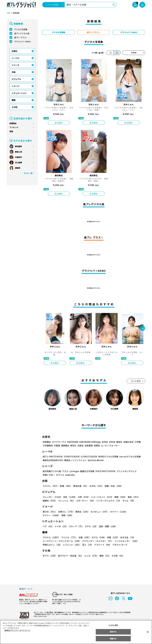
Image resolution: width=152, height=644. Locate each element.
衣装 (14, 72)
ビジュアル (16, 79)
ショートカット (101, 497)
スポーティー (85, 501)
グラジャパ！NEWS (22, 41)
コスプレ (51, 486)
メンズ (91, 556)
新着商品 (13, 123)
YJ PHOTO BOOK (71, 457)
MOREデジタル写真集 (107, 457)
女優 (84, 537)
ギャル (128, 501)
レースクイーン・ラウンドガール (62, 541)
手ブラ (50, 556)
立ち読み (59, 123)
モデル (98, 537)
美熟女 (82, 512)
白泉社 (81, 445)
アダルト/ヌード (119, 545)
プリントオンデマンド (125, 471)
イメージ (15, 86)
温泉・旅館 (107, 526)
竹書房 (57, 445)
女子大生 (126, 537)
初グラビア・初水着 (70, 556)
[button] (142, 328)
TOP (8, 13)
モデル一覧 (28, 173)
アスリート (102, 545)
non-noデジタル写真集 (128, 457)
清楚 (49, 515)
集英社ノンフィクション (75, 460)
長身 (132, 497)
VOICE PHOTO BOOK (105, 471)
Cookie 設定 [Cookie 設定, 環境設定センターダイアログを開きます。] (113, 625)
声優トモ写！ (49, 475)
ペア (48, 526)
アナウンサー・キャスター (98, 541)
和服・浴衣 (113, 486)
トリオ (61, 526)
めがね (96, 486)
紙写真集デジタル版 (52, 471)
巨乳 (70, 497)
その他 (14, 107)
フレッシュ (66, 501)
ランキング (14, 127)
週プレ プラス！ (21, 37)
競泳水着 (80, 486)
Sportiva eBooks (95, 460)
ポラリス (60, 475)
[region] (76, 632)
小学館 (137, 442)
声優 (112, 537)
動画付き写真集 (87, 471)
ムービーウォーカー (110, 445)
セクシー (136, 512)
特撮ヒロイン (52, 545)
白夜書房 (89, 445)
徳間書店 (65, 445)
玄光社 (104, 442)
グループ (76, 526)
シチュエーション (19, 93)
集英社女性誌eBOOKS (53, 460)
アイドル (69, 537)
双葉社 (97, 445)
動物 (104, 556)
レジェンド (72, 545)
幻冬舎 (112, 442)
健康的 (50, 501)
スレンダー (52, 497)
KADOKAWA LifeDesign (90, 442)
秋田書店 (47, 442)
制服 (66, 486)
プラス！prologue (70, 471)
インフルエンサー (126, 541)
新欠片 (73, 445)
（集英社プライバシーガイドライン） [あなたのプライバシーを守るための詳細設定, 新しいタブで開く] (17, 630)
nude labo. (70, 475)
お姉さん (66, 512)
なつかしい (99, 512)
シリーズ (15, 65)
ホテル (91, 526)
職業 (14, 100)
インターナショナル (108, 501)
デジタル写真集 (21, 29)
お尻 (83, 497)
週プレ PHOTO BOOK (52, 457)
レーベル (15, 58)
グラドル (51, 537)
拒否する (113, 632)
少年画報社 (48, 445)
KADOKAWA (73, 442)
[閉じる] (148, 632)
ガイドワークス (59, 442)
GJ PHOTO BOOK (88, 457)
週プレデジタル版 (22, 33)
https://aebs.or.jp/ (40, 616)
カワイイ (118, 512)
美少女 (50, 512)
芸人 (87, 545)
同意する (113, 639)
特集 (11, 131)
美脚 (119, 497)
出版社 (14, 51)
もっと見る (136, 381)
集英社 (119, 442)
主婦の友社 (128, 442)
